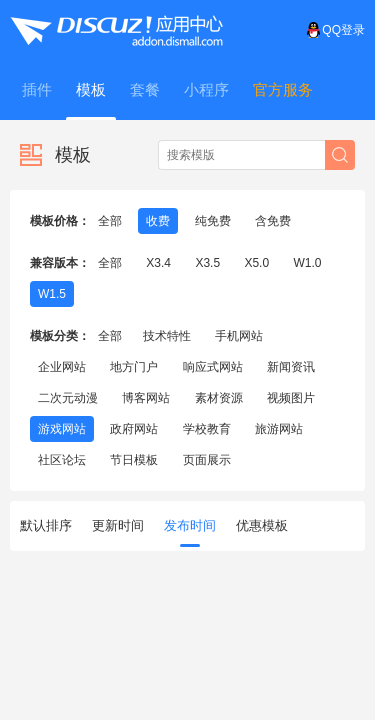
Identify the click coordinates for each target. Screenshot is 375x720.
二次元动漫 (68, 398)
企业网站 (62, 367)
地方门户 (134, 367)
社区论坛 (62, 460)
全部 (110, 221)
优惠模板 (262, 525)
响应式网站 (213, 367)
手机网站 (239, 336)
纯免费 (213, 221)
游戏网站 (62, 429)
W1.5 (52, 294)
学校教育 (207, 429)
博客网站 (146, 398)
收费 (158, 221)
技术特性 (167, 336)
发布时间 (190, 532)
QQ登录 (335, 30)
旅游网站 (279, 429)
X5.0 (256, 263)
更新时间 (118, 525)
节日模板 (134, 460)
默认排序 (46, 525)
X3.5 (207, 263)
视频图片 (291, 398)
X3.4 (158, 263)
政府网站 (134, 429)
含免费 (273, 221)
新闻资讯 (291, 367)
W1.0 (307, 263)
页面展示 (207, 460)
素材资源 (219, 398)
